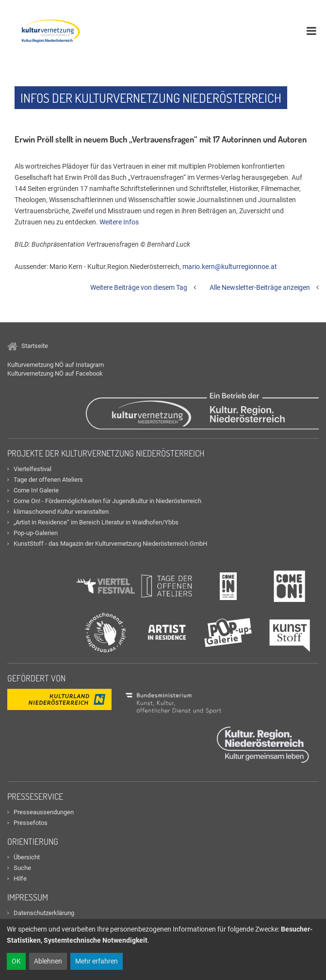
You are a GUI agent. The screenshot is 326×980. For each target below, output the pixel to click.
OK (16, 961)
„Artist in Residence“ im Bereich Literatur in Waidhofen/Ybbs (96, 522)
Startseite (28, 346)
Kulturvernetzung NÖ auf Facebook (55, 373)
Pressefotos (31, 823)
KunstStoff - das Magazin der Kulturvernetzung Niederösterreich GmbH (110, 544)
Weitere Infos (119, 222)
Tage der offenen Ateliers (48, 480)
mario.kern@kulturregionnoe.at (230, 267)
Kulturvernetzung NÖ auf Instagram (56, 365)
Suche (22, 868)
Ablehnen (48, 961)
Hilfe (20, 878)
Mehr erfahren (97, 961)
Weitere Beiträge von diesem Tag (139, 287)
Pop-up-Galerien (36, 533)
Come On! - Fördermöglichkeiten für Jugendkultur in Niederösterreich (107, 501)
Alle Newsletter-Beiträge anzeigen (260, 287)
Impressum (28, 897)
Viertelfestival (33, 469)
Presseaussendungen (44, 812)
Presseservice (35, 796)
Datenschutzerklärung (44, 913)
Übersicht (27, 857)
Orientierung (33, 841)
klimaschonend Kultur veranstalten (61, 512)
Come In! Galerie (36, 490)
